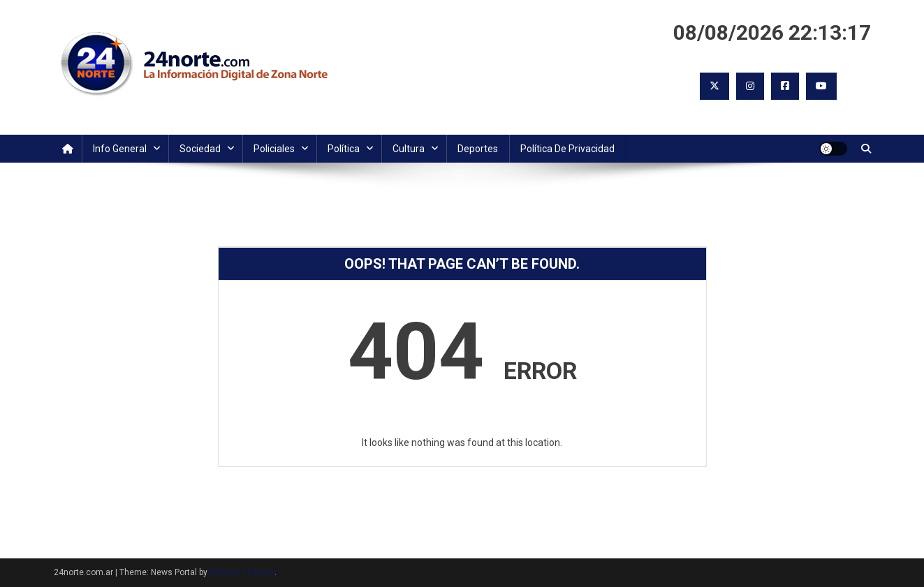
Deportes (478, 149)
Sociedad (200, 149)
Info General (120, 149)
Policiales (274, 149)
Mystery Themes (242, 572)
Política (344, 149)
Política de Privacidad (567, 149)
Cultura (409, 149)
